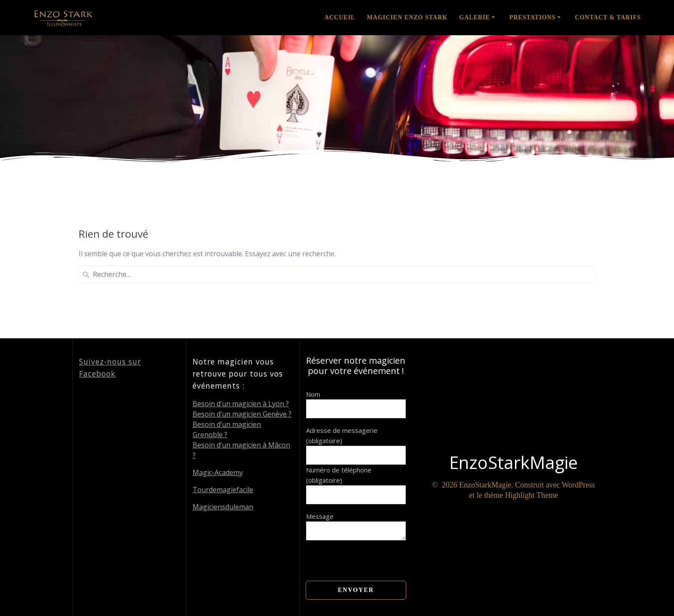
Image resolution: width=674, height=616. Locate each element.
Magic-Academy (218, 472)
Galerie (475, 17)
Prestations (533, 17)
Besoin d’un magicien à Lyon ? (241, 404)
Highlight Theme (532, 495)
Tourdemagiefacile (223, 490)
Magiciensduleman (223, 507)
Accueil (340, 17)
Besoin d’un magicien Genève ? (242, 414)
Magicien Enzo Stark (407, 17)
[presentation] (371, 557)
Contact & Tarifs (608, 17)
